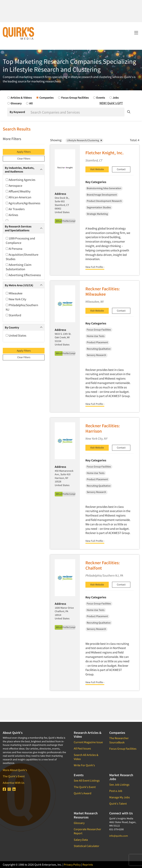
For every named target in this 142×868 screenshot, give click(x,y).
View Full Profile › (95, 267)
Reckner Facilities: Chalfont (103, 565)
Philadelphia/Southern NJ (22, 307)
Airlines (12, 215)
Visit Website (97, 169)
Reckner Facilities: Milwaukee (103, 291)
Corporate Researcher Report (87, 831)
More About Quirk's (15, 770)
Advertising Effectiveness (23, 275)
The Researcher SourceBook (119, 740)
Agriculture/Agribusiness (23, 203)
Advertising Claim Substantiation (19, 267)
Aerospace (14, 186)
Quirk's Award (83, 793)
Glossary (79, 823)
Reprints (88, 864)
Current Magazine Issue (88, 742)
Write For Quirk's (84, 765)
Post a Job (116, 791)
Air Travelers (15, 209)
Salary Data (81, 840)
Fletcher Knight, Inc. (105, 153)
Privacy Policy (72, 864)
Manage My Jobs (120, 797)
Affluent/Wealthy (18, 191)
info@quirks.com (119, 836)
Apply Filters (24, 152)
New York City (16, 299)
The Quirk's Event (14, 776)
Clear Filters (24, 159)
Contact (121, 169)
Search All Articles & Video (86, 757)
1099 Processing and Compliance (20, 241)
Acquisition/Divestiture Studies (22, 257)
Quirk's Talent (118, 803)
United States (16, 335)
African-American (18, 197)
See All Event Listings (87, 780)
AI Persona (14, 249)
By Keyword (17, 112)
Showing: (56, 140)
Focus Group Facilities (123, 749)
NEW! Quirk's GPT (111, 103)
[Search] (77, 112)
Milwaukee (14, 293)
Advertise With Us (14, 783)
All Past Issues (82, 748)
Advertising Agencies (21, 180)
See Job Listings (119, 784)
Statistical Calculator (87, 846)
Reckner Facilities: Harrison (103, 428)
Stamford (13, 315)
